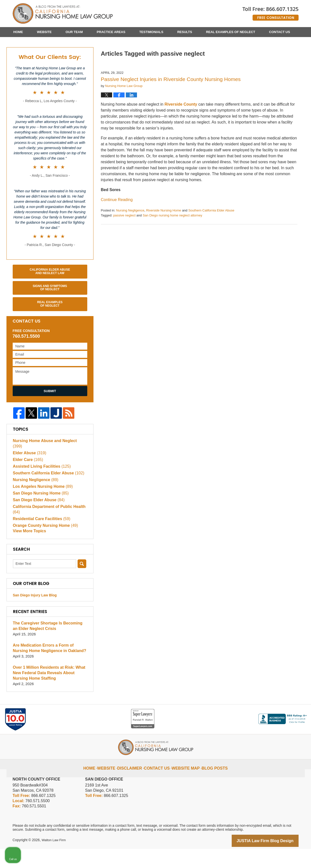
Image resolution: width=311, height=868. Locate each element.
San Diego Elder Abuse (37, 518)
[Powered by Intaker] (269, 858)
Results (185, 32)
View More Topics (28, 551)
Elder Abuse (29, 472)
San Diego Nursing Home (39, 512)
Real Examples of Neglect (231, 32)
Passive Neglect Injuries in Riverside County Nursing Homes (171, 104)
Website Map (185, 784)
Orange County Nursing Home (44, 544)
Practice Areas (111, 32)
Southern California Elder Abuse (211, 235)
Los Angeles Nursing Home (41, 505)
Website (44, 32)
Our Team (74, 32)
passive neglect (124, 240)
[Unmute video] (223, 709)
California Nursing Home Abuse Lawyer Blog (63, 14)
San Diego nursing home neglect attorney (172, 240)
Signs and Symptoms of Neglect (50, 312)
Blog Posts (210, 784)
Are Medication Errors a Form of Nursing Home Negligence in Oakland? (49, 668)
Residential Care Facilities (40, 537)
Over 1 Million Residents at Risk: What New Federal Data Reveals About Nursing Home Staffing (49, 693)
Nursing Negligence (130, 235)
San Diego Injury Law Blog (35, 615)
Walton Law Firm (55, 860)
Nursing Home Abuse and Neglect (48, 465)
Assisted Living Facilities (40, 485)
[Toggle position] (284, 709)
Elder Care (27, 478)
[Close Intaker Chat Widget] (295, 709)
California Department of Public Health (47, 528)
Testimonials (151, 32)
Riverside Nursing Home (164, 235)
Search (82, 584)
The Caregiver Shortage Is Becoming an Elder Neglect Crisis (48, 646)
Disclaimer (135, 784)
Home (18, 32)
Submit (50, 416)
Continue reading (117, 224)
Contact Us (279, 32)
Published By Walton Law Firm (270, 12)
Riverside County (181, 129)
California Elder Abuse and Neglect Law (50, 296)
